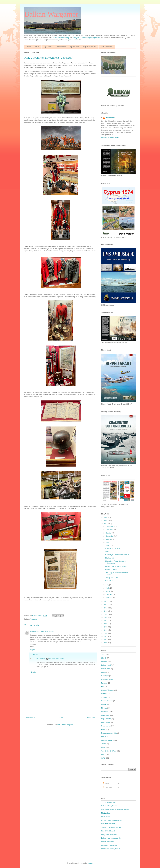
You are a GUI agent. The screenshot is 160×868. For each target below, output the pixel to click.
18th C (104, 654)
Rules (103, 730)
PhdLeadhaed (106, 813)
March (108, 591)
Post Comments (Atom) (66, 725)
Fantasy (104, 683)
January (109, 598)
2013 (106, 633)
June (108, 546)
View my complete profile (110, 138)
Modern (104, 708)
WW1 (103, 755)
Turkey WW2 (61, 47)
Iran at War (109, 581)
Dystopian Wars (107, 679)
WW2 (103, 758)
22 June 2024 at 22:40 (46, 632)
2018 (106, 617)
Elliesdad (34, 632)
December (110, 527)
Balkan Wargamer (51, 14)
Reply (32, 650)
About (37, 47)
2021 (106, 608)
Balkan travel (106, 665)
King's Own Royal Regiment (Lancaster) (115, 562)
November (110, 530)
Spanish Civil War (108, 740)
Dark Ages (105, 676)
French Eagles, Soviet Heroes (116, 566)
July (107, 542)
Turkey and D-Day (112, 578)
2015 (106, 627)
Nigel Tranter (48, 47)
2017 (106, 621)
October (109, 533)
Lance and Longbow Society (111, 820)
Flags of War (106, 817)
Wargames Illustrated (109, 835)
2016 (106, 624)
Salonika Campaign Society (111, 827)
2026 (106, 518)
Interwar (104, 694)
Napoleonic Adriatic (90, 47)
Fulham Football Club (109, 845)
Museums (34, 619)
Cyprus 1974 (74, 47)
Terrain (104, 744)
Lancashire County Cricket (111, 849)
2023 (106, 602)
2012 (106, 636)
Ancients (104, 661)
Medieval (104, 704)
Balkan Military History (61, 38)
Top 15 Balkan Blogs (109, 802)
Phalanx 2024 (110, 558)
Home (29, 47)
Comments (108, 787)
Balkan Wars (106, 669)
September (110, 536)
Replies (36, 654)
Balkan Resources (108, 842)
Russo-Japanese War (109, 733)
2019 (106, 614)
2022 (106, 605)
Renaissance (106, 726)
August (108, 539)
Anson (108, 552)
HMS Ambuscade (107, 47)
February (109, 594)
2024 (106, 524)
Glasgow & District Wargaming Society (87, 38)
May (107, 585)
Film (103, 686)
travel (103, 747)
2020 (106, 611)
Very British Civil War (109, 751)
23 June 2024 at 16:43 (57, 659)
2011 (106, 640)
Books (103, 672)
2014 (106, 630)
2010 (106, 643)
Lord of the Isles (107, 701)
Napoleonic (105, 715)
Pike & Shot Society (108, 831)
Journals (104, 697)
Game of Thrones (108, 690)
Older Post (91, 717)
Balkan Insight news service (111, 838)
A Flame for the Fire (112, 548)
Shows (104, 737)
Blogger (90, 863)
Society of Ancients (108, 824)
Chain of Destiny (111, 569)
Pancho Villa (106, 722)
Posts (106, 783)
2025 (106, 521)
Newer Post (30, 717)
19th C (104, 658)
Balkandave (41, 659)
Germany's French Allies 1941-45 (117, 555)
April (108, 588)
